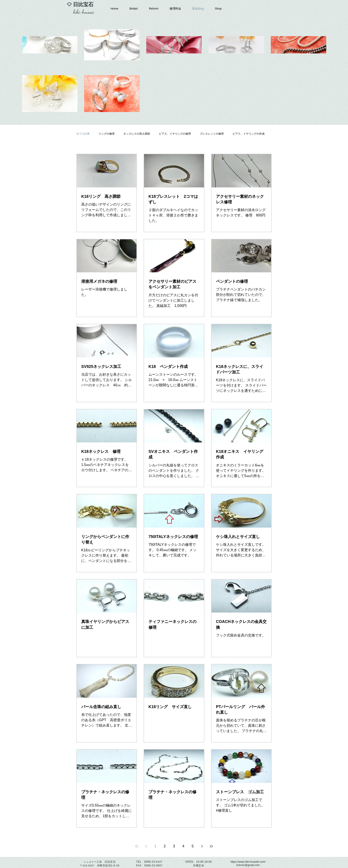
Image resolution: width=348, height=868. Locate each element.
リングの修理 (107, 134)
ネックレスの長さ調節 (137, 134)
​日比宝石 (83, 4)
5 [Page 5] (193, 846)
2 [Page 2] (165, 846)
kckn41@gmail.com (248, 865)
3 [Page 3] (174, 846)
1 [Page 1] (155, 846)
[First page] (137, 846)
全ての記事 (83, 134)
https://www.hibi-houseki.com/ (248, 862)
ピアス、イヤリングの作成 (249, 134)
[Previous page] (146, 846)
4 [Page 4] (183, 846)
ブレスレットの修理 (212, 134)
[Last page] (211, 846)
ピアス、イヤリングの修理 (175, 134)
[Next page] (202, 846)
